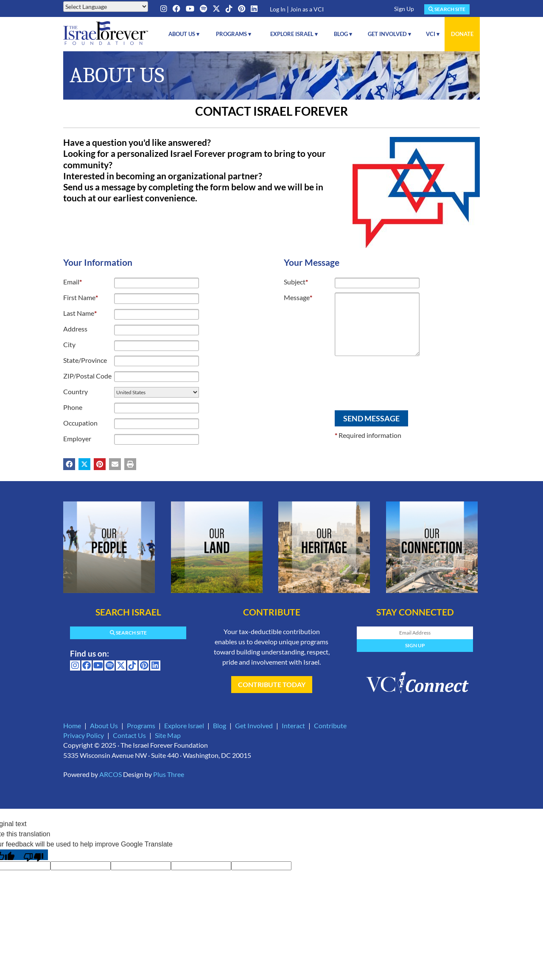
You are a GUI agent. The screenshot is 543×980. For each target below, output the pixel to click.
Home (72, 725)
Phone (73, 407)
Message (298, 297)
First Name (81, 297)
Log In (278, 9)
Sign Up (404, 9)
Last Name (80, 313)
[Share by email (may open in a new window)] (115, 464)
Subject (296, 282)
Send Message (371, 418)
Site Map (168, 735)
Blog (220, 725)
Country (76, 391)
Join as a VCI (307, 9)
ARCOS (111, 774)
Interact (293, 725)
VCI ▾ (433, 34)
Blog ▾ (343, 34)
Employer (77, 438)
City (69, 344)
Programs (141, 725)
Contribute (330, 725)
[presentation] (348, 380)
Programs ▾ (234, 34)
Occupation (80, 423)
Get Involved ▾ (389, 34)
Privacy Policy (84, 735)
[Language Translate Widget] (106, 7)
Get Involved (254, 725)
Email (73, 282)
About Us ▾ (184, 34)
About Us (104, 725)
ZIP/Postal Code (87, 376)
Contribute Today (272, 684)
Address (75, 329)
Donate (462, 34)
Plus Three (169, 774)
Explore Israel (184, 725)
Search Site (447, 9)
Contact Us (129, 735)
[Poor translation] (34, 855)
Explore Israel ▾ (294, 34)
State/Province (85, 360)
